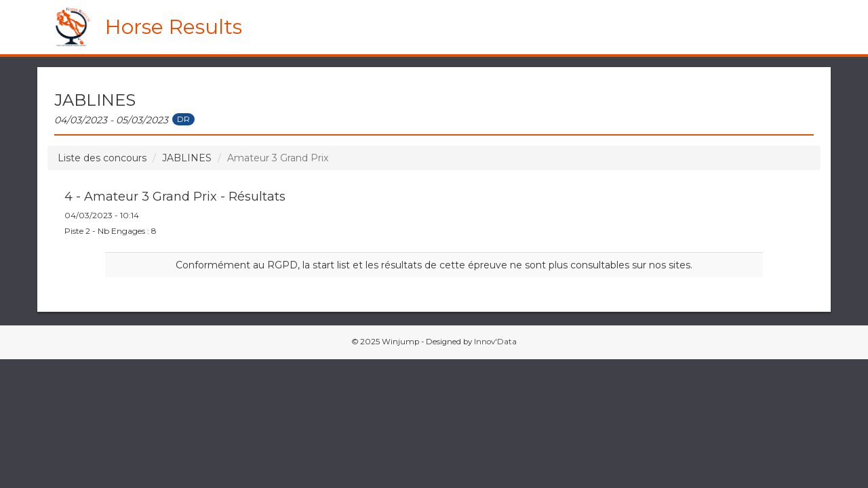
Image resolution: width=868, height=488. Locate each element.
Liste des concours (102, 158)
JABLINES (187, 158)
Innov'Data (495, 342)
